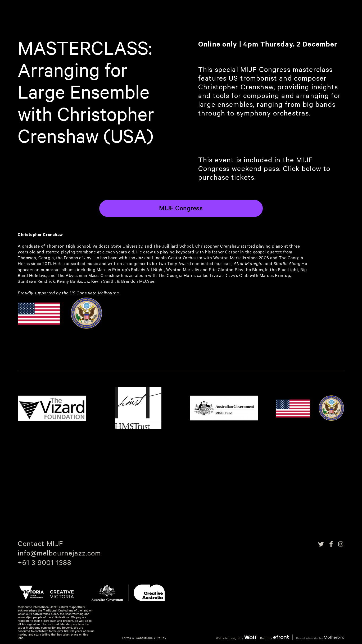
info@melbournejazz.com (59, 553)
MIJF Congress (181, 208)
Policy (162, 638)
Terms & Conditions (137, 638)
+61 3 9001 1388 (45, 562)
